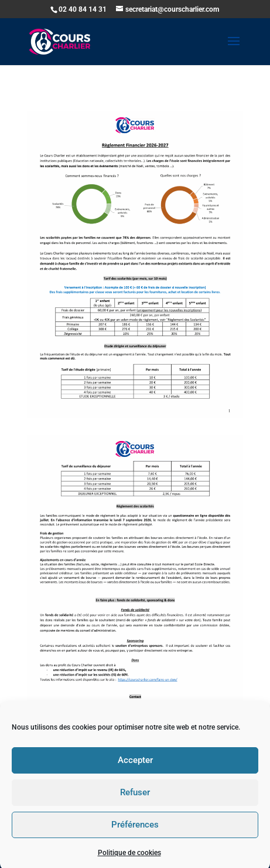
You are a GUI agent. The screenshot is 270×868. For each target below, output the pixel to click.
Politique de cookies (129, 859)
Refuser (135, 799)
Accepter (135, 767)
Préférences (135, 832)
